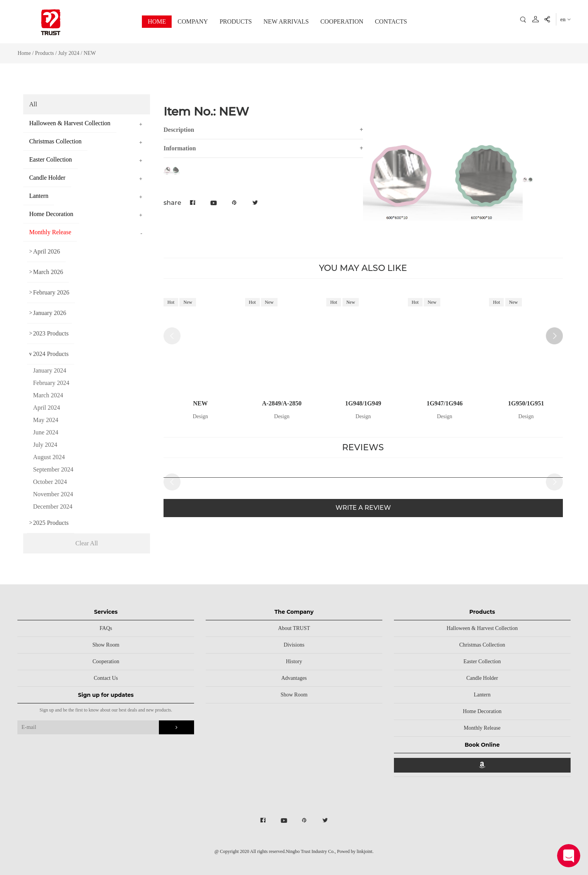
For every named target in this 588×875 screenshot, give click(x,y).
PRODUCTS (236, 21)
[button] (554, 336)
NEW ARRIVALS (286, 21)
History (294, 661)
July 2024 (69, 53)
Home (24, 53)
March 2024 (48, 395)
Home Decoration (482, 711)
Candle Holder (482, 678)
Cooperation (106, 661)
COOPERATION (342, 21)
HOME (157, 21)
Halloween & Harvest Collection (482, 628)
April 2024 (46, 408)
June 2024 (45, 432)
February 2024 (51, 383)
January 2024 (49, 370)
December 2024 (53, 506)
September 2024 (53, 469)
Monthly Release (482, 728)
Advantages (294, 678)
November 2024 (53, 494)
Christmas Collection (482, 645)
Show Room (106, 645)
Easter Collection (482, 661)
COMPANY (193, 21)
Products (45, 53)
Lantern (482, 695)
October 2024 (50, 482)
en (565, 20)
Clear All (87, 543)
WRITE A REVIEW (363, 508)
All (33, 104)
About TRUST (294, 628)
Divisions (294, 645)
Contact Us (106, 678)
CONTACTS (391, 21)
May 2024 (45, 420)
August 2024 (49, 457)
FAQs (106, 628)
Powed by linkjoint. (355, 851)
